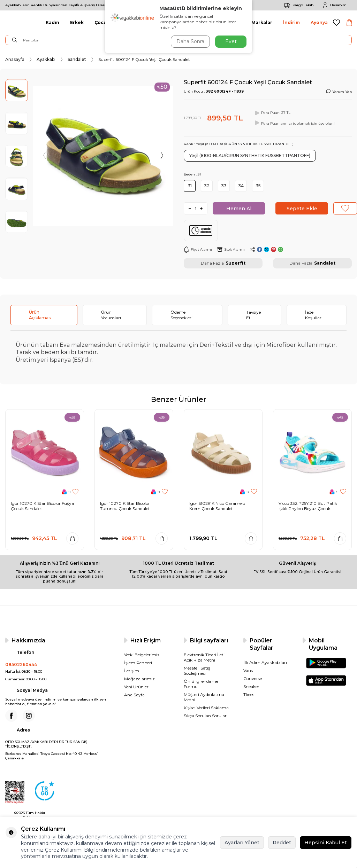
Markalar (262, 22)
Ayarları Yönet (242, 843)
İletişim (132, 671)
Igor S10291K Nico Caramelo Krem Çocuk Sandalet (217, 506)
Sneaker (251, 686)
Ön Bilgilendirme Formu (201, 684)
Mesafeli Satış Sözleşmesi (197, 671)
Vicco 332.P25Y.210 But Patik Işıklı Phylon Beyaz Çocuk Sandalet (308, 506)
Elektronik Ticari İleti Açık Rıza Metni (204, 657)
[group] (103, 156)
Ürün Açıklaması (40, 315)
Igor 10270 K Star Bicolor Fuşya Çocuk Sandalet (42, 506)
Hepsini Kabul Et (326, 843)
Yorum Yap (339, 92)
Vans (248, 670)
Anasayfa (15, 59)
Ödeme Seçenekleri (181, 315)
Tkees (249, 694)
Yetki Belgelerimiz (142, 655)
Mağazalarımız (139, 679)
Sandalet (77, 59)
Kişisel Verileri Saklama (206, 708)
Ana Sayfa (134, 695)
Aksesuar (230, 22)
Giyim (126, 22)
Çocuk (102, 22)
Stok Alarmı (231, 249)
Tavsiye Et (253, 315)
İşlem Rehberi (138, 663)
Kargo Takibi (298, 5)
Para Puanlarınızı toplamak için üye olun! (294, 123)
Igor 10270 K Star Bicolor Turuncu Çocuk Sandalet (125, 506)
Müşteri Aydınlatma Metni (204, 697)
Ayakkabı (46, 59)
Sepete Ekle (302, 209)
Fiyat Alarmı (198, 250)
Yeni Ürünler (136, 687)
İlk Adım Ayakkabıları (265, 662)
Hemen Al (239, 209)
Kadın (52, 22)
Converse (253, 678)
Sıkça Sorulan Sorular (205, 716)
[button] (45, 156)
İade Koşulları (314, 315)
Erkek (77, 22)
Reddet (282, 843)
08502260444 (21, 664)
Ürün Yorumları (111, 315)
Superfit (236, 263)
